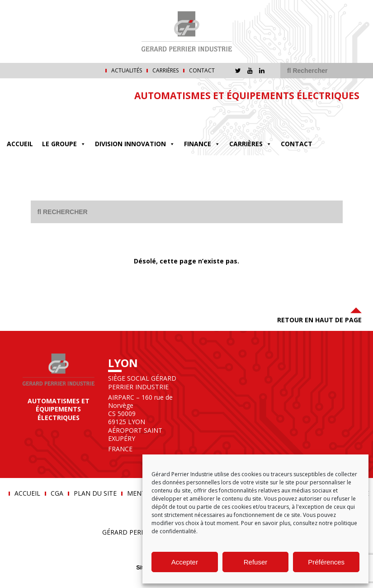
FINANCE (202, 144)
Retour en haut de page (319, 314)
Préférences (326, 562)
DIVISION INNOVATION (135, 144)
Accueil (20, 144)
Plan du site (95, 493)
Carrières (165, 71)
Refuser (256, 562)
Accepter (185, 562)
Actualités (127, 71)
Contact (202, 71)
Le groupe (64, 144)
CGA (57, 493)
